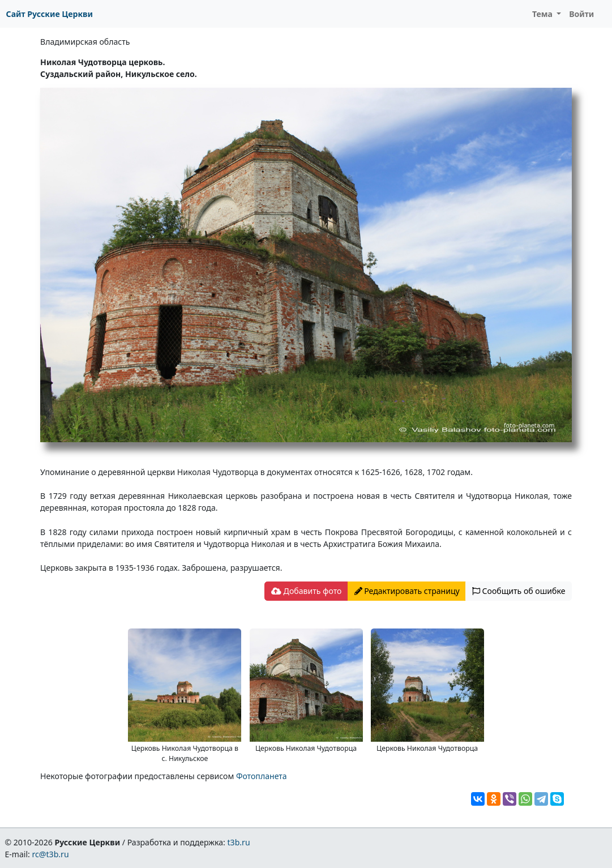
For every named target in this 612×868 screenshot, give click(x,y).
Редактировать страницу (407, 591)
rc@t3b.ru (51, 854)
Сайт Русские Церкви (50, 14)
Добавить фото (306, 591)
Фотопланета (262, 776)
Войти (581, 14)
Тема (543, 14)
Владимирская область (85, 42)
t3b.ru (239, 842)
